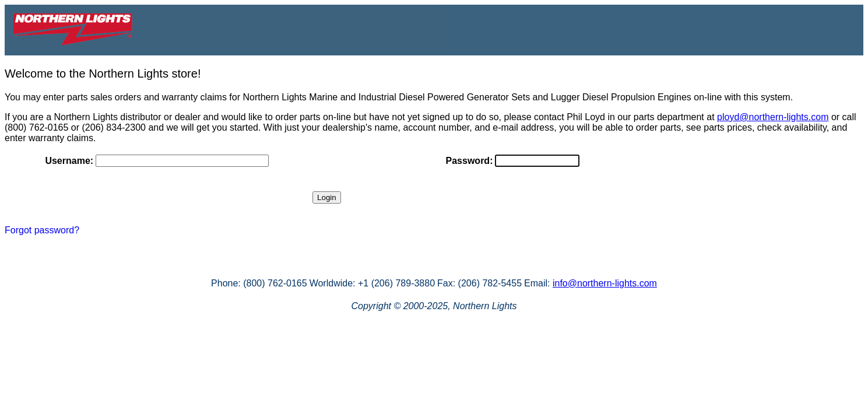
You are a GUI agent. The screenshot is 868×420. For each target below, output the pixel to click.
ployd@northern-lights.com (773, 117)
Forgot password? (42, 230)
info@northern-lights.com (605, 283)
